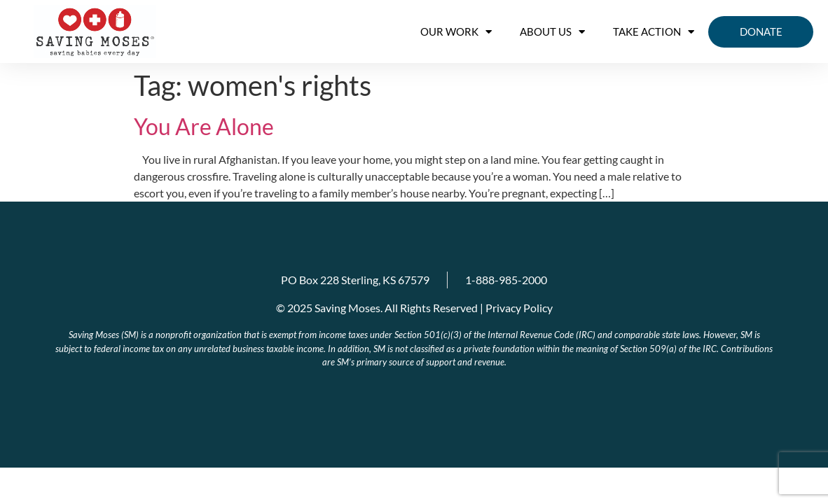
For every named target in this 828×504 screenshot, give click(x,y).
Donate (761, 31)
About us (552, 32)
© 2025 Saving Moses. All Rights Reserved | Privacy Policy (414, 308)
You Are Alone (204, 126)
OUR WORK (456, 32)
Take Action (654, 32)
